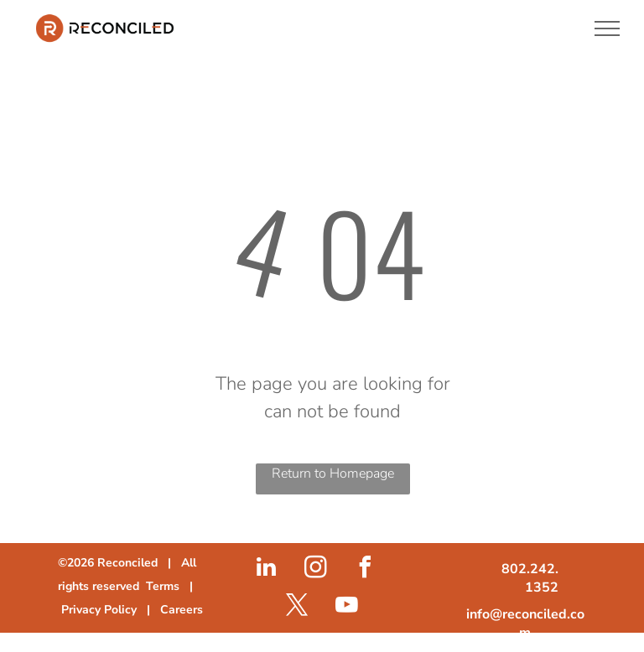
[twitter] (297, 607)
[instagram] (315, 569)
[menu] (607, 28)
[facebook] (365, 569)
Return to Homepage (333, 473)
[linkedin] (266, 569)
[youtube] (346, 607)
